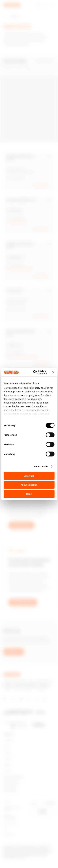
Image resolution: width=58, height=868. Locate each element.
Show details (41, 466)
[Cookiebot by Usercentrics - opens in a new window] (35, 372)
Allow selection (29, 485)
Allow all (29, 476)
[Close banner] (53, 372)
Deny (29, 494)
